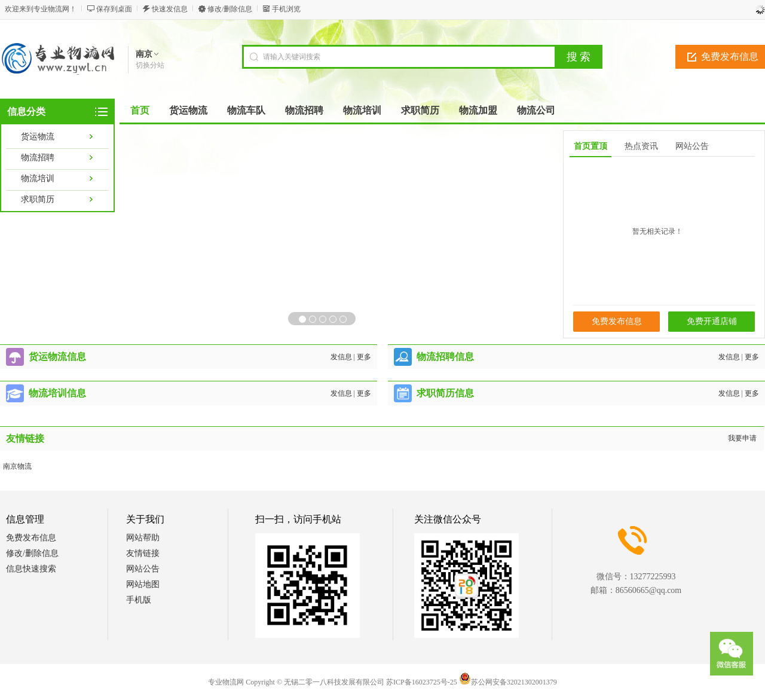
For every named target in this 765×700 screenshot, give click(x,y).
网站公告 (143, 569)
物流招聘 (38, 158)
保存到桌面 (114, 9)
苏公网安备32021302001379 (508, 682)
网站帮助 (143, 538)
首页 (140, 110)
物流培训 (38, 178)
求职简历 (38, 199)
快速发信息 (170, 9)
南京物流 (17, 466)
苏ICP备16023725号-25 (422, 682)
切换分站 (150, 65)
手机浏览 (286, 9)
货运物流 (38, 137)
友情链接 (143, 553)
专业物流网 (226, 682)
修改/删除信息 (230, 9)
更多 (364, 357)
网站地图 (143, 584)
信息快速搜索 (31, 569)
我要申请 (742, 438)
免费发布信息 (617, 321)
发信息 (341, 357)
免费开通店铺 (712, 321)
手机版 (139, 600)
